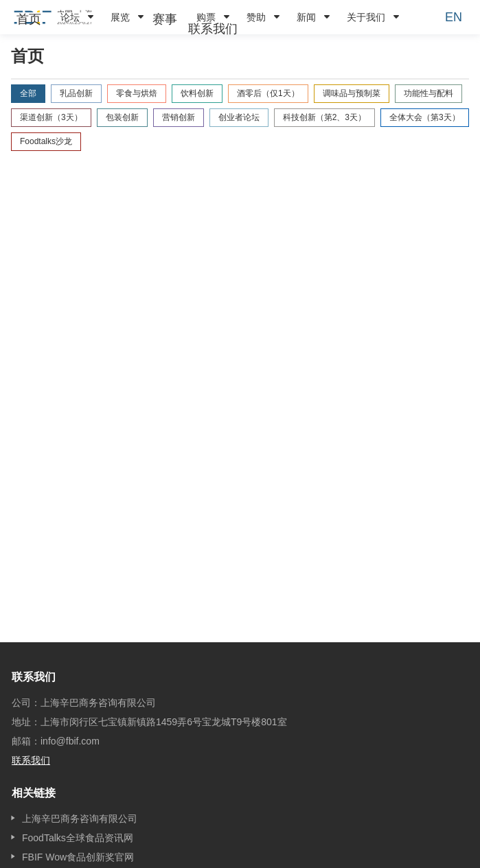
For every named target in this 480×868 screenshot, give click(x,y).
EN (454, 17)
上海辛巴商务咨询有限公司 (80, 819)
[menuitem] (29, 19)
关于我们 (366, 17)
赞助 (256, 17)
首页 (29, 19)
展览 (120, 17)
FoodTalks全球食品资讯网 (78, 838)
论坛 (70, 17)
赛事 (165, 19)
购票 (206, 17)
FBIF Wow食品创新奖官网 (78, 857)
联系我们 (213, 29)
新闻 (306, 17)
